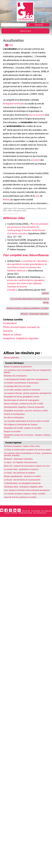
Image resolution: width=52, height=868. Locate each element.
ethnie (7, 210)
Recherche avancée (25, 535)
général (45, 311)
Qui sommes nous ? (40, 535)
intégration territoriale (14, 108)
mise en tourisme (37, 120)
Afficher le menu (25, 31)
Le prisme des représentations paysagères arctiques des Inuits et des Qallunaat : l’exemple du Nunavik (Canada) (26, 302)
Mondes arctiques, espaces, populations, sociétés (27, 328)
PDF (11, 46)
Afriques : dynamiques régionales (34, 333)
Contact (7, 535)
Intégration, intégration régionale (23, 360)
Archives (14, 535)
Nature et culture (13, 356)
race (37, 206)
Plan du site (26, 533)
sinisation (36, 168)
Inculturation (11, 344)
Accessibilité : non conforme (41, 533)
